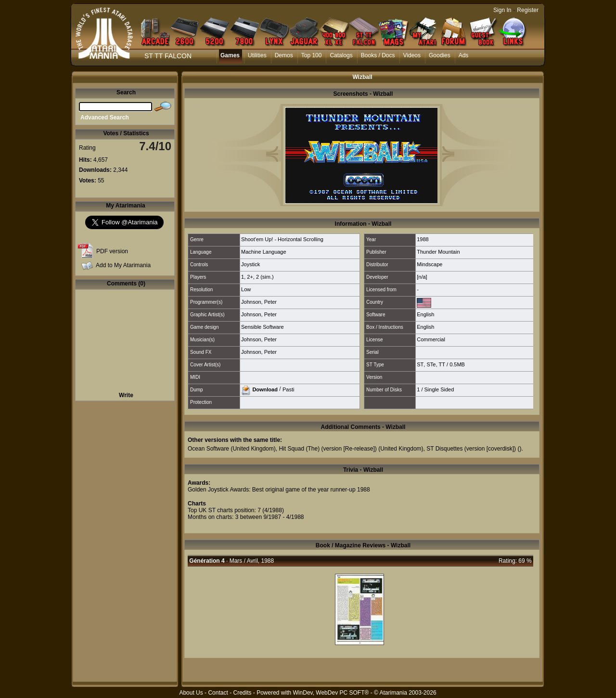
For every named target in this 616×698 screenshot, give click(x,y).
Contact (218, 693)
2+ (250, 277)
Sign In (502, 10)
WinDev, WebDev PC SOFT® (331, 693)
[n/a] (422, 277)
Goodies (440, 55)
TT (442, 364)
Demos (284, 55)
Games (230, 55)
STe (431, 364)
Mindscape (430, 264)
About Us (191, 693)
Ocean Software (208, 449)
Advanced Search (105, 117)
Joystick (250, 264)
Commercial (431, 339)
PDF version (112, 251)
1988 (423, 239)
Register (528, 10)
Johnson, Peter (259, 302)
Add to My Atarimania (123, 265)
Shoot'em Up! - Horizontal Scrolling (282, 239)
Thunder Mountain (438, 252)
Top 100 (312, 55)
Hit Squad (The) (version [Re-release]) (327, 449)
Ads (464, 55)
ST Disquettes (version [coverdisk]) (471, 449)
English (425, 314)
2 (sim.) (265, 277)
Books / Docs (378, 55)
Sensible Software (263, 327)
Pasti (288, 389)
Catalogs (341, 55)
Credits (242, 693)
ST (420, 364)
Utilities (257, 55)
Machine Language (264, 252)
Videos (412, 55)
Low (246, 289)
